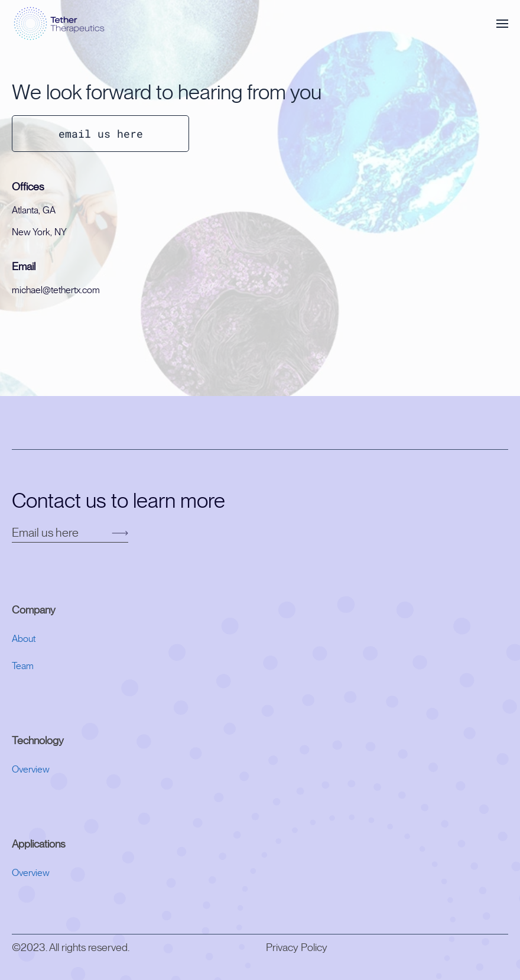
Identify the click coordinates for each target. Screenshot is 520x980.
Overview (31, 770)
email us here (101, 134)
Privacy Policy (297, 948)
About (24, 639)
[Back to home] (61, 24)
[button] (502, 24)
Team (23, 666)
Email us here (46, 533)
